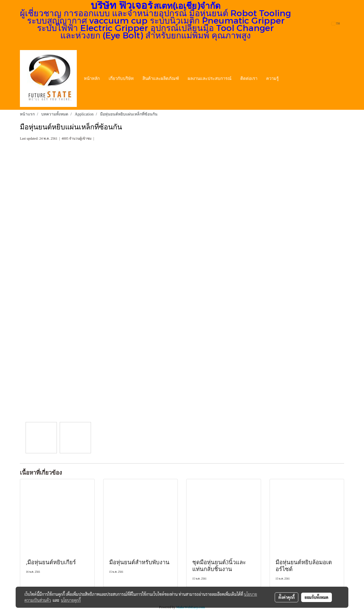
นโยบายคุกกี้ (71, 600)
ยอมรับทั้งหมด (317, 597)
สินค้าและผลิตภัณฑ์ (161, 78)
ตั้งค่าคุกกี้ (287, 597)
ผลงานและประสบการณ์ (210, 78)
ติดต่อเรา (249, 78)
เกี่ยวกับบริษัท (121, 78)
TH (336, 23)
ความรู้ (272, 78)
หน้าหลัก (92, 78)
